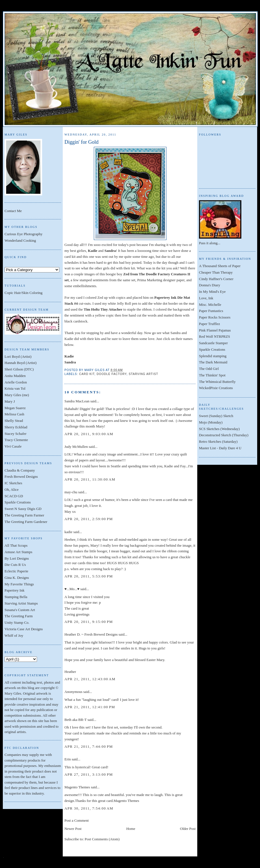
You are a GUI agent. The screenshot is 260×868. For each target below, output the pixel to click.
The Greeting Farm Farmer (24, 515)
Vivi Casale (13, 446)
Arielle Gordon (16, 382)
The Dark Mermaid (213, 362)
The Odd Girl (209, 369)
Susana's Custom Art (20, 610)
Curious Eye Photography (23, 234)
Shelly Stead (14, 421)
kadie (68, 532)
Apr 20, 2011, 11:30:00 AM (90, 479)
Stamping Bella (16, 597)
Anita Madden (15, 376)
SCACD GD (14, 496)
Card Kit (87, 374)
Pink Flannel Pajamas (215, 330)
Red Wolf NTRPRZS (214, 336)
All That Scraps (16, 545)
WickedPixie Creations (216, 388)
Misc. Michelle (210, 305)
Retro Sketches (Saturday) (218, 441)
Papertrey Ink (14, 590)
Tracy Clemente (16, 440)
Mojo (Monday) (211, 422)
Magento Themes (77, 787)
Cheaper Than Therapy (216, 272)
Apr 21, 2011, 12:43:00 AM (90, 679)
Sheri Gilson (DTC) (19, 369)
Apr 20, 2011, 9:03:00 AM (89, 434)
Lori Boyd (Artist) (18, 356)
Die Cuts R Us (15, 565)
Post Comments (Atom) (102, 839)
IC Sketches (13, 483)
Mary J (10, 401)
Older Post (188, 829)
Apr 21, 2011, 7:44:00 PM (89, 746)
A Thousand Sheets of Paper (220, 266)
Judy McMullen (76, 447)
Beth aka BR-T (75, 720)
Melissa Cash (14, 414)
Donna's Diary (210, 285)
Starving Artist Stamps (21, 603)
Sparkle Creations (18, 502)
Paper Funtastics (211, 311)
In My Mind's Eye (212, 292)
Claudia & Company (20, 470)
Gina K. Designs (17, 578)
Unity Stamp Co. (17, 622)
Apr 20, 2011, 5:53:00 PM (89, 576)
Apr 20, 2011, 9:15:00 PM (89, 622)
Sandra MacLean (77, 401)
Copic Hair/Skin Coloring (23, 293)
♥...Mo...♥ (72, 589)
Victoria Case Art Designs (24, 629)
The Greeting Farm (19, 616)
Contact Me (13, 211)
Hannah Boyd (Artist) (20, 363)
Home (131, 829)
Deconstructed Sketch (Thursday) (224, 435)
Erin (68, 759)
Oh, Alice (12, 489)
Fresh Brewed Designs (21, 476)
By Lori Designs (17, 558)
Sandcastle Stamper (213, 343)
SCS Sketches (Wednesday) (219, 429)
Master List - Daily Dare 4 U (220, 448)
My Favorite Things (19, 584)
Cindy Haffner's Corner (216, 279)
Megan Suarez (15, 408)
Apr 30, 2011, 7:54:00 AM (89, 808)
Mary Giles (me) (17, 395)
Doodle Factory (112, 374)
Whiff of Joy (14, 635)
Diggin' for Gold (81, 142)
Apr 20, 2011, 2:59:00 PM (89, 519)
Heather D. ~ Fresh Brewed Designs (91, 634)
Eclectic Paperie (16, 571)
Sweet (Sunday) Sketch (216, 416)
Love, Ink (206, 298)
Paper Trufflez (210, 324)
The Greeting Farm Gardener (26, 522)
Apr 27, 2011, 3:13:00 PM (89, 774)
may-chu (71, 492)
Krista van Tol (15, 388)
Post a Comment (77, 820)
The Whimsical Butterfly (217, 382)
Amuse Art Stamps (18, 552)
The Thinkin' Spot (212, 375)
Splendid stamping (213, 356)
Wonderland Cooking (20, 240)
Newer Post (73, 829)
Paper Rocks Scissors (215, 317)
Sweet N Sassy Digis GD (23, 509)
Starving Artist (144, 374)
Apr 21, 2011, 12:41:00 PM (90, 707)
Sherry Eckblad (16, 427)
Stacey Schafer (16, 434)
